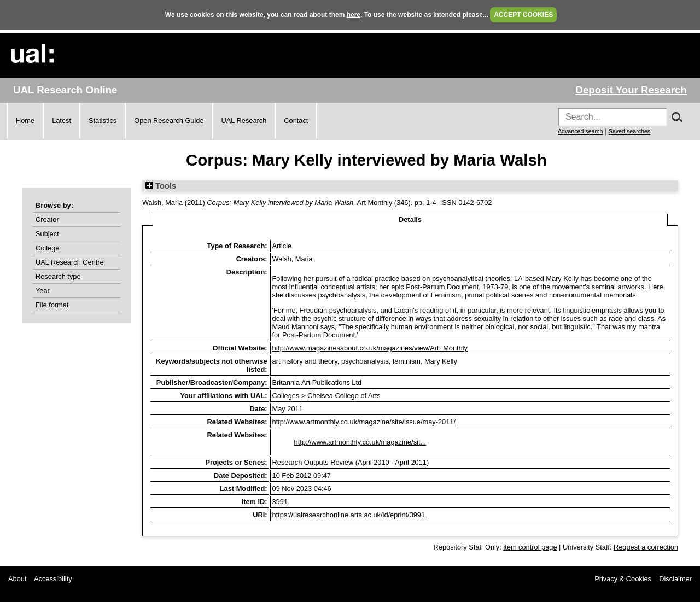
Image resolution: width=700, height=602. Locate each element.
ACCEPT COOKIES (523, 15)
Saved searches (629, 131)
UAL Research (244, 121)
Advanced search (580, 131)
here (354, 15)
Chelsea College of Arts (344, 396)
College (47, 248)
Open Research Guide (169, 121)
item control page (530, 547)
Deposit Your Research (631, 90)
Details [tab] (410, 220)
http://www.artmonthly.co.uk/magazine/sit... (360, 442)
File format (52, 305)
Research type (58, 276)
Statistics (103, 121)
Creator (47, 220)
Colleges (286, 396)
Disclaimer (675, 579)
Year (43, 291)
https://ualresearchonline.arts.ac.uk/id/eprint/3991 (349, 515)
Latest (62, 121)
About (17, 579)
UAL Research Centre (70, 262)
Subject (47, 234)
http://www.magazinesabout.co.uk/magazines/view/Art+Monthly (370, 348)
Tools (161, 186)
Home (25, 121)
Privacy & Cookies (623, 579)
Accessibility (53, 579)
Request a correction (646, 547)
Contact (296, 121)
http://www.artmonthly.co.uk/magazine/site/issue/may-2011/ (364, 422)
